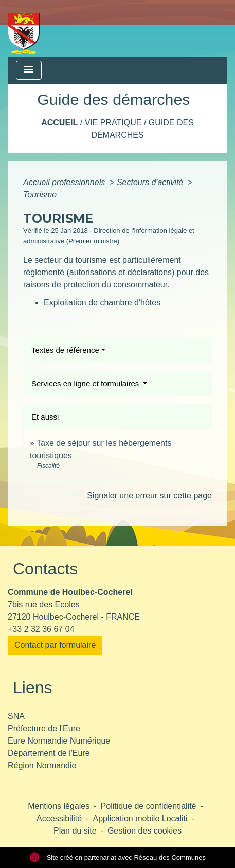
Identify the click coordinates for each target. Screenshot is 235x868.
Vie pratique (113, 123)
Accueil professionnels (65, 182)
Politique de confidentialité (149, 806)
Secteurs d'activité (151, 182)
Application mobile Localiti (140, 818)
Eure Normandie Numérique (59, 741)
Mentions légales (59, 806)
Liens (33, 688)
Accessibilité (59, 818)
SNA (16, 716)
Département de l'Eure (49, 753)
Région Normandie (42, 765)
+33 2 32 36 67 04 (41, 629)
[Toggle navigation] (29, 70)
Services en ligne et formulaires (86, 383)
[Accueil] (24, 28)
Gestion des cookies (144, 831)
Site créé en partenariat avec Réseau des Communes (117, 857)
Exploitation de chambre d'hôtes (102, 303)
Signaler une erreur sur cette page (149, 495)
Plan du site (75, 831)
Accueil (59, 123)
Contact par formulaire (55, 645)
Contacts (45, 569)
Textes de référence (65, 350)
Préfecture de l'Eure (44, 728)
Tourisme (40, 195)
